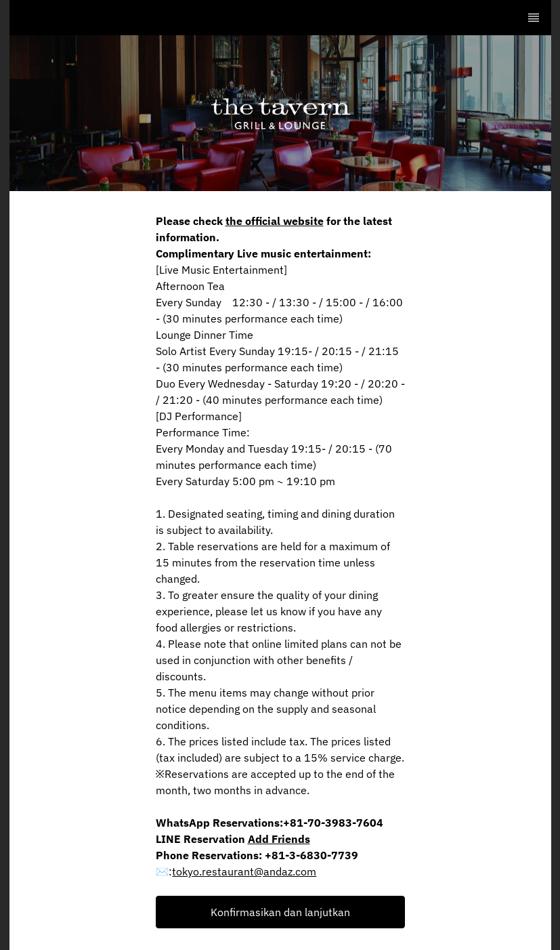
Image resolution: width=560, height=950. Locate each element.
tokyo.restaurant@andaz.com (244, 871)
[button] (280, 912)
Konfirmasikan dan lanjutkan (280, 912)
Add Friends (279, 839)
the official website (275, 221)
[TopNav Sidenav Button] (534, 18)
